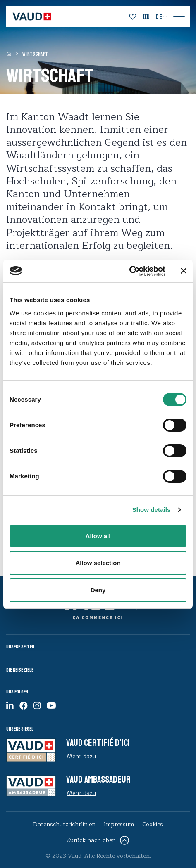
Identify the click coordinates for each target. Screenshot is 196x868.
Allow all (98, 536)
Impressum (119, 824)
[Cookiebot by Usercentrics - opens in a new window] (129, 271)
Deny (98, 590)
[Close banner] (184, 271)
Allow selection (98, 563)
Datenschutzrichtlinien (64, 824)
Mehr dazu (81, 756)
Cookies (153, 824)
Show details (152, 510)
